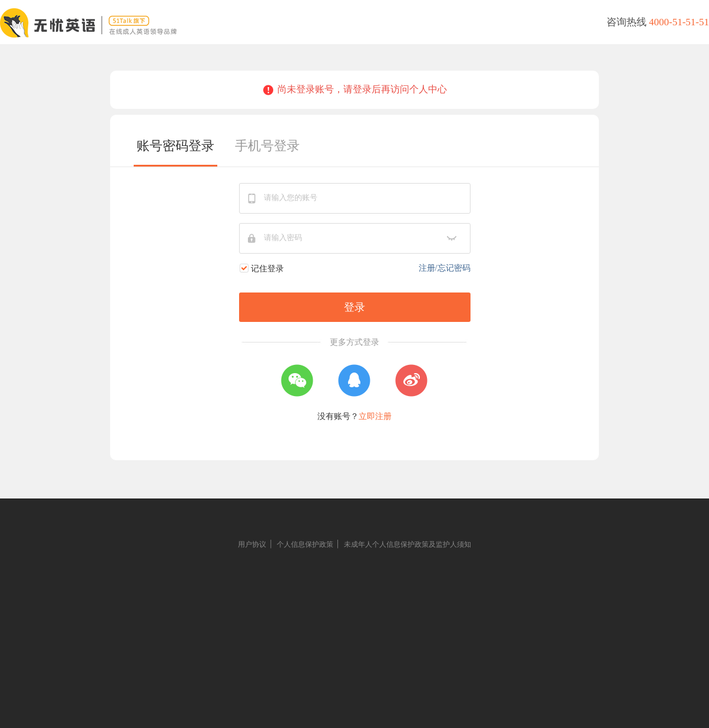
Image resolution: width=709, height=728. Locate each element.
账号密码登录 (175, 146)
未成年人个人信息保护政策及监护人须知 (407, 544)
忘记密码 (454, 268)
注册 (427, 268)
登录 (354, 307)
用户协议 (252, 544)
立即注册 (375, 416)
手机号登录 (267, 146)
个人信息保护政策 (305, 544)
